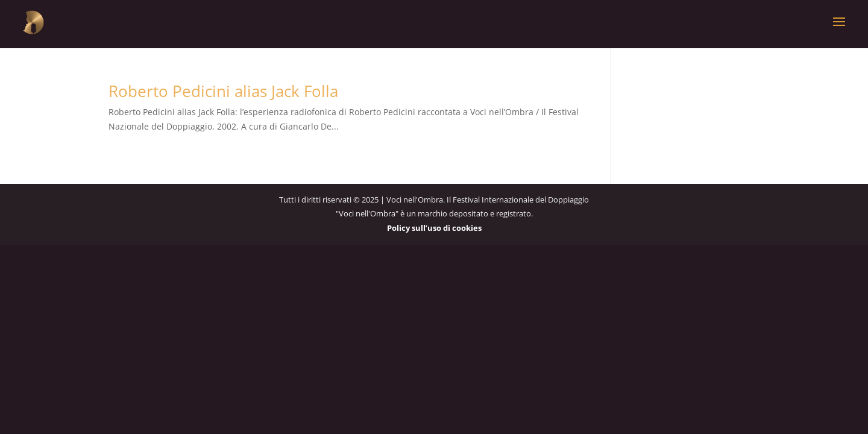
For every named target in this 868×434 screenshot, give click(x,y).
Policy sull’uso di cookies (434, 228)
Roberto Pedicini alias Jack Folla (223, 91)
